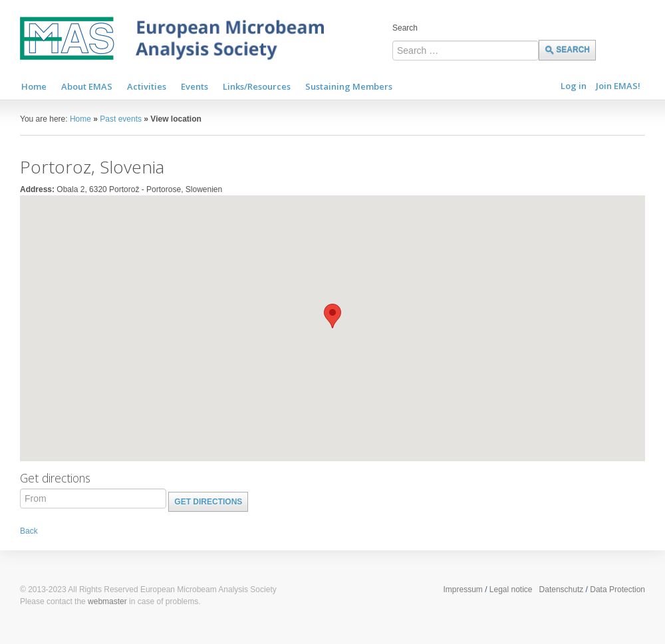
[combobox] (465, 51)
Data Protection (617, 590)
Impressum (463, 590)
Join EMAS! (618, 86)
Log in (574, 86)
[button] (332, 316)
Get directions (208, 502)
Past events (121, 119)
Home (80, 119)
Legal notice (511, 590)
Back (29, 531)
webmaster (107, 601)
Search (405, 28)
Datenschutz (562, 590)
